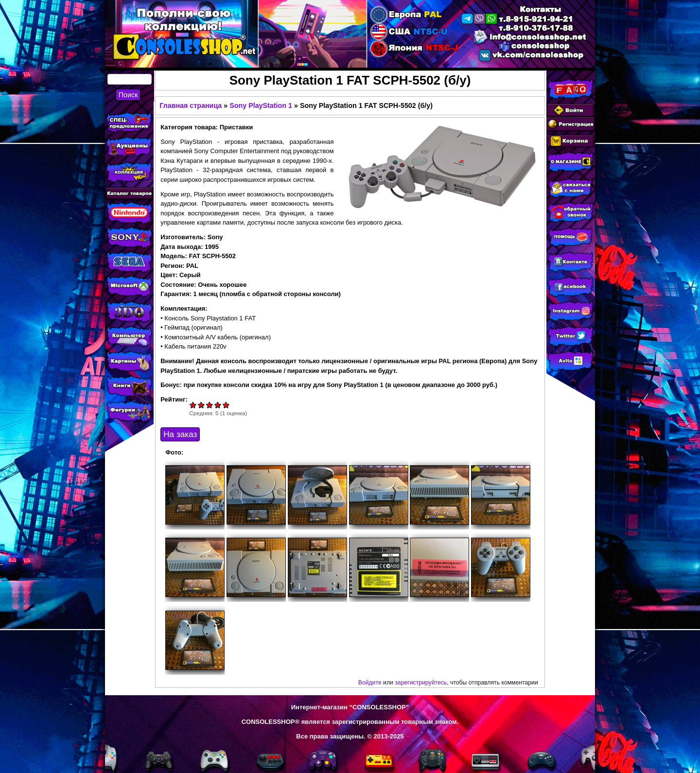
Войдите (370, 683)
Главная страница (191, 105)
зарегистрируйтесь (421, 683)
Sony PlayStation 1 (261, 105)
